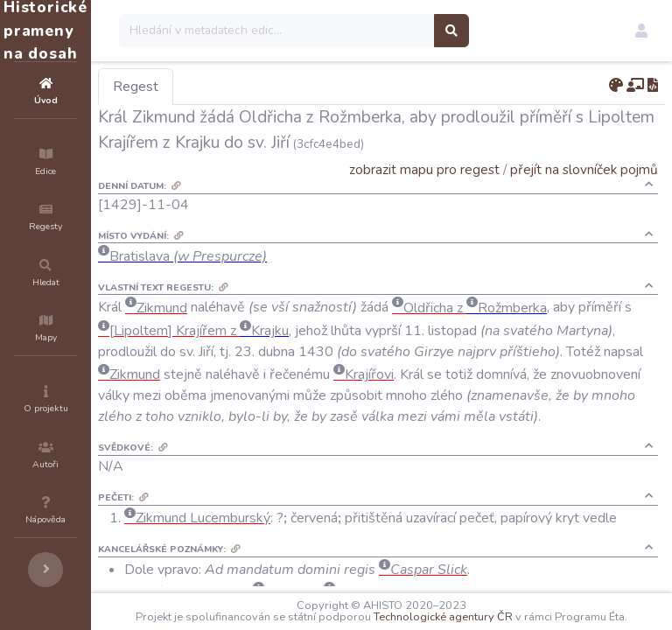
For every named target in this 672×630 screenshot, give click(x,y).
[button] (641, 31)
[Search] (382, 31)
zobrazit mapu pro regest (424, 169)
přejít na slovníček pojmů (584, 169)
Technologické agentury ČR (533, 605)
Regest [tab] (241, 87)
